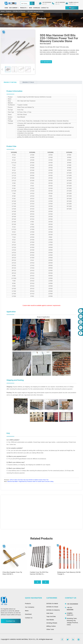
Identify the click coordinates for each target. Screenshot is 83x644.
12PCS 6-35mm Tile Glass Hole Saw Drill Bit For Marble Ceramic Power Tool (29, 480)
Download (37, 8)
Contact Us (45, 8)
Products (24, 8)
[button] (33, 69)
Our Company (14, 8)
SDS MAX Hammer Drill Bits (35, 11)
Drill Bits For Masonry (19, 11)
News (31, 8)
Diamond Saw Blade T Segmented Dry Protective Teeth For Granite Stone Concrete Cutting (30, 481)
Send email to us (47, 62)
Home (6, 8)
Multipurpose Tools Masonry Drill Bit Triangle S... (69, 572)
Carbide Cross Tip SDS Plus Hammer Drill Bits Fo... (40, 572)
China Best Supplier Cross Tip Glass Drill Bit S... (12, 572)
